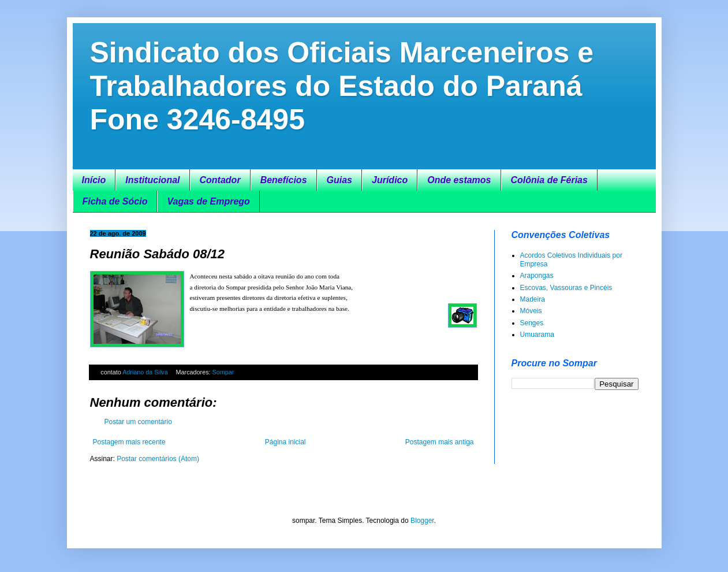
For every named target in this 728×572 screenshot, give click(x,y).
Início (94, 180)
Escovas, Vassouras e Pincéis (566, 288)
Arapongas (537, 276)
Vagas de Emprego (208, 201)
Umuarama (537, 335)
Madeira (533, 299)
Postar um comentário (138, 422)
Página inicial (285, 442)
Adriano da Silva (146, 372)
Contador (220, 180)
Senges (532, 323)
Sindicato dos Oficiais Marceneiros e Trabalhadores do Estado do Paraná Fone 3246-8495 (342, 86)
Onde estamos (459, 180)
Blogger (422, 521)
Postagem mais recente (129, 442)
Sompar (223, 372)
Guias (339, 180)
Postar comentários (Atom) (158, 459)
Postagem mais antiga (440, 442)
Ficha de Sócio (115, 201)
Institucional (152, 180)
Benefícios (284, 180)
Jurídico (390, 180)
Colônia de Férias (549, 180)
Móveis (531, 311)
